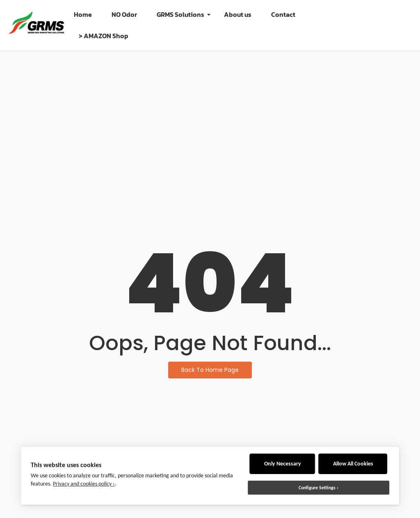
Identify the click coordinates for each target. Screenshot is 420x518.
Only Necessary (283, 464)
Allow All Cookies (353, 464)
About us (238, 14)
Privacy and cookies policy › (84, 484)
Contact (283, 14)
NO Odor (124, 14)
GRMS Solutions (183, 14)
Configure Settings (317, 488)
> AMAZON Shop (104, 36)
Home (83, 14)
